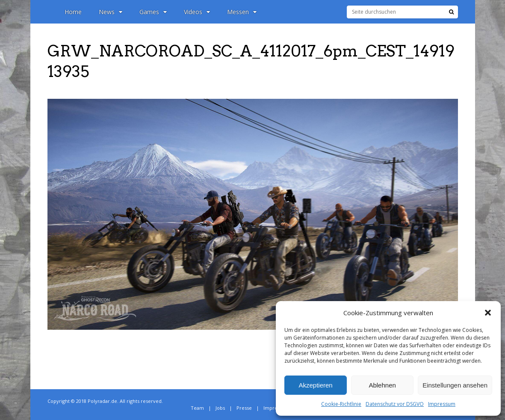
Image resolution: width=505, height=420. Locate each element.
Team (197, 408)
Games (153, 12)
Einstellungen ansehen (455, 385)
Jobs (220, 408)
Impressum (442, 404)
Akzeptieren (315, 385)
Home (73, 12)
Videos (197, 12)
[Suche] (451, 12)
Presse (244, 408)
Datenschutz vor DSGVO (395, 404)
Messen (242, 12)
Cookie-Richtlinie (341, 404)
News (111, 12)
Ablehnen (382, 385)
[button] (488, 313)
